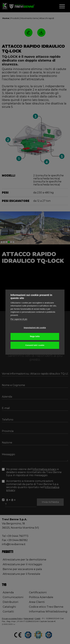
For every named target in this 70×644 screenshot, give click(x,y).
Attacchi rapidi (47, 18)
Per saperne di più (19, 319)
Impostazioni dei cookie (35, 328)
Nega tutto (35, 336)
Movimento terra (29, 18)
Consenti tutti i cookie (35, 345)
